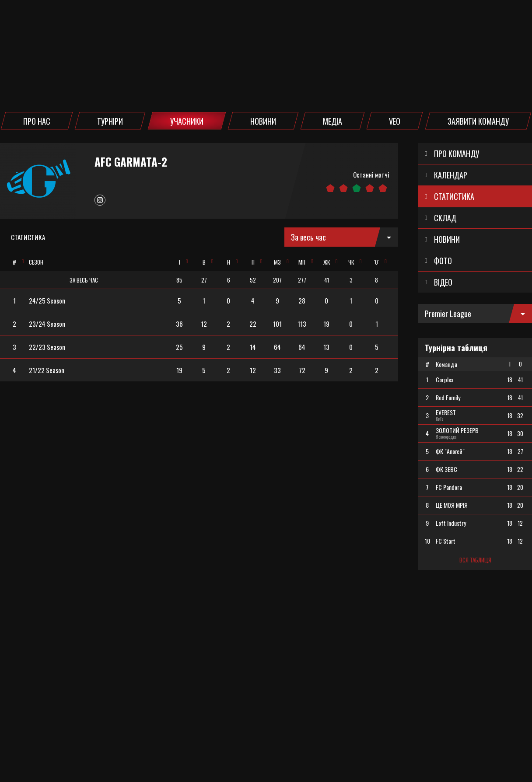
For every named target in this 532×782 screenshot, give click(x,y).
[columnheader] (14, 262)
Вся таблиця (475, 560)
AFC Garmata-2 (131, 162)
